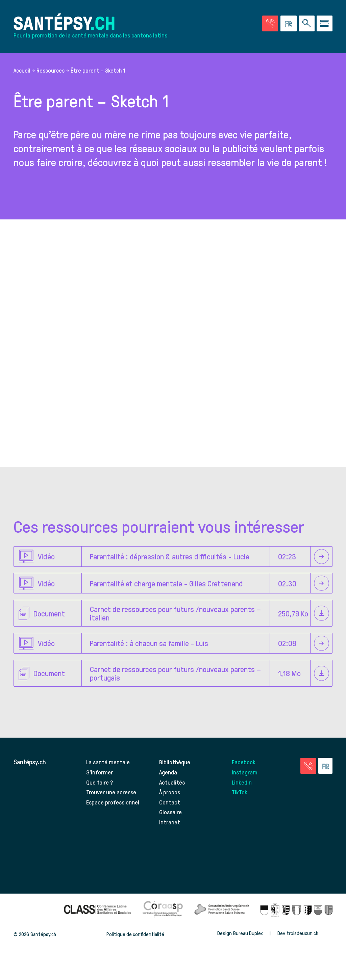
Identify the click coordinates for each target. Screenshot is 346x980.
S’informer (100, 786)
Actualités (172, 796)
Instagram (245, 786)
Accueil (22, 82)
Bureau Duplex (246, 947)
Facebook (244, 776)
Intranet (170, 836)
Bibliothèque (176, 776)
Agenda (169, 786)
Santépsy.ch (30, 776)
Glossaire (171, 826)
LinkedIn (242, 796)
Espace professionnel (114, 816)
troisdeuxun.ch (309, 947)
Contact (170, 816)
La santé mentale (109, 776)
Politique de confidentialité (135, 948)
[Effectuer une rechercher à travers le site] (307, 25)
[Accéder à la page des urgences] (270, 25)
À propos (170, 806)
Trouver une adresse (112, 806)
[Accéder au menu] (325, 25)
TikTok (240, 806)
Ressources (51, 82)
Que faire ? (100, 796)
